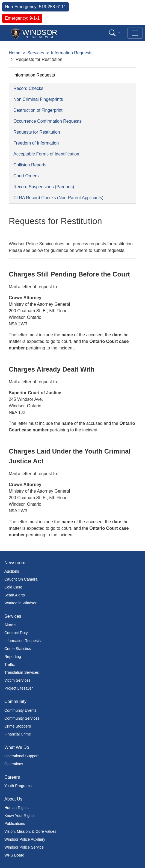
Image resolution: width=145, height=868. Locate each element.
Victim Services (17, 680)
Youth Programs (18, 786)
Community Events (20, 710)
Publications (15, 823)
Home (15, 53)
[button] (115, 33)
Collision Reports (30, 165)
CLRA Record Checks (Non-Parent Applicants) (58, 198)
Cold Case (13, 587)
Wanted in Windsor (20, 603)
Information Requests (72, 53)
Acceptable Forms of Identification (46, 154)
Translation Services (22, 672)
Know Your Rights (20, 816)
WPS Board (14, 855)
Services (36, 53)
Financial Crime (18, 734)
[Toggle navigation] (135, 33)
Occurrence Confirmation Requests (48, 121)
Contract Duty (16, 633)
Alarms (10, 625)
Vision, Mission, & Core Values (30, 831)
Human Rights (17, 808)
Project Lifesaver (19, 688)
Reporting (13, 657)
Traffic (10, 664)
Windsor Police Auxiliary (25, 839)
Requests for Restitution (37, 132)
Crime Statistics (18, 649)
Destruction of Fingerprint (38, 110)
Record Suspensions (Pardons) (44, 187)
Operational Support (21, 756)
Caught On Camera (21, 579)
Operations (14, 764)
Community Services (22, 718)
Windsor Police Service (24, 847)
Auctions (12, 571)
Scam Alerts (15, 595)
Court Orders (26, 176)
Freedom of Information (36, 143)
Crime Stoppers (18, 726)
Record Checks (28, 88)
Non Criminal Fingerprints (38, 99)
